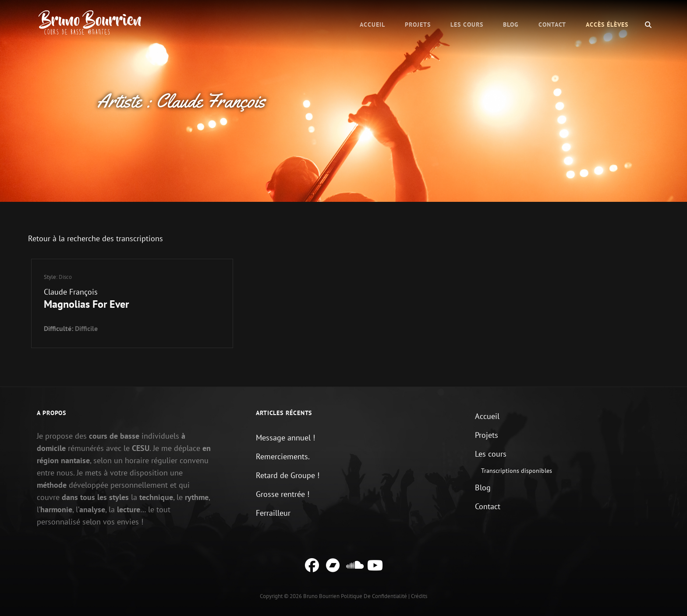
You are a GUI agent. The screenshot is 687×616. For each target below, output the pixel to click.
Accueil (372, 25)
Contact (552, 25)
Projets (418, 25)
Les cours (467, 25)
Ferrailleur (273, 513)
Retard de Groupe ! (288, 475)
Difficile (86, 328)
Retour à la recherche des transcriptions (96, 238)
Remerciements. (283, 456)
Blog (511, 25)
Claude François (71, 292)
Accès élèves (607, 25)
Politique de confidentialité (374, 596)
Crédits (419, 596)
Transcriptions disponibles (517, 471)
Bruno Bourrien (321, 596)
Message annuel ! (285, 438)
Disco (65, 277)
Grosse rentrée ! (283, 494)
